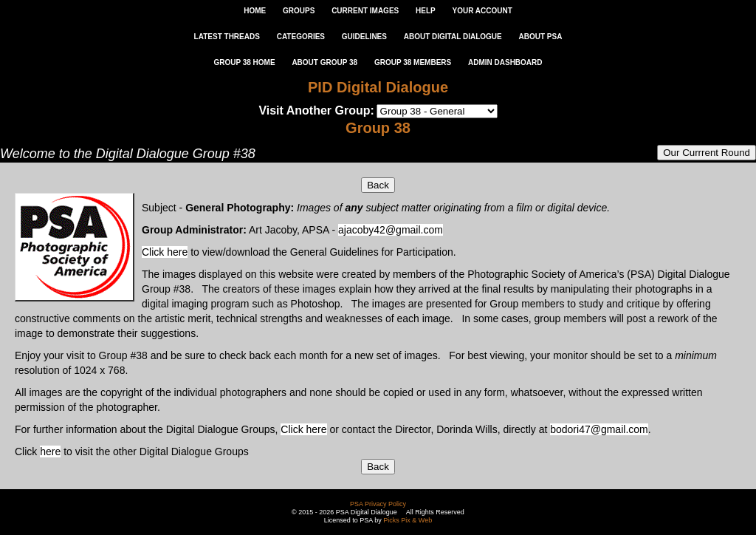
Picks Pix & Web (408, 520)
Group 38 (378, 128)
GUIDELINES (364, 37)
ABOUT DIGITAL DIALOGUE (453, 37)
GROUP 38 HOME (244, 62)
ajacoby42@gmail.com (391, 230)
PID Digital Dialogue (378, 87)
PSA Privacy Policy (378, 504)
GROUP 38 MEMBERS (413, 62)
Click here (165, 252)
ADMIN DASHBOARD (505, 62)
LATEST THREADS (227, 37)
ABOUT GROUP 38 (324, 62)
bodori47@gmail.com (599, 429)
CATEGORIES (301, 37)
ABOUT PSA (540, 37)
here (50, 451)
